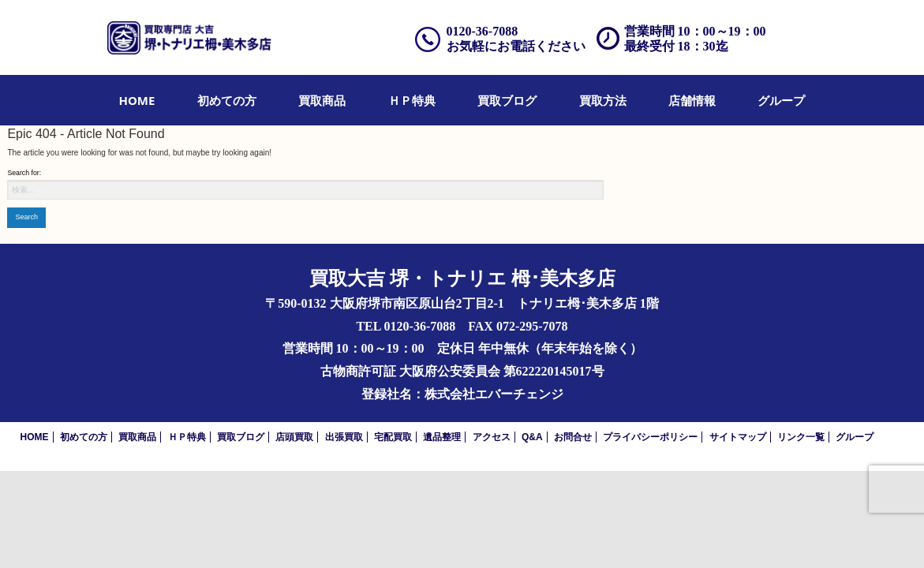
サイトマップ (738, 437)
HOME (137, 100)
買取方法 (603, 100)
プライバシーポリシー (650, 437)
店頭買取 (294, 437)
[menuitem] (137, 100)
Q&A (532, 437)
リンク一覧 (801, 437)
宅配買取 (393, 437)
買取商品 (322, 100)
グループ (781, 100)
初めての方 (227, 100)
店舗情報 (692, 100)
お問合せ (573, 437)
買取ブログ (507, 100)
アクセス (492, 437)
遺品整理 (442, 437)
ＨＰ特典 (412, 100)
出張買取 (344, 437)
